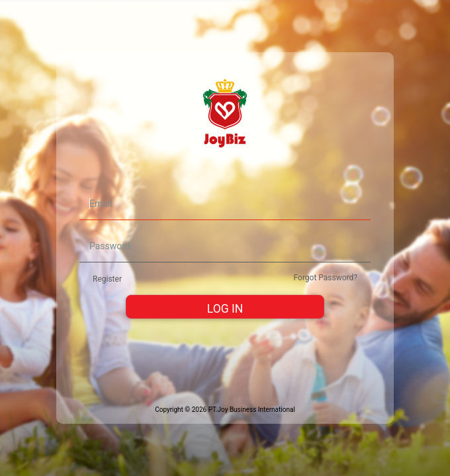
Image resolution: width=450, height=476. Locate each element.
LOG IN (225, 309)
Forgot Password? (326, 278)
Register (107, 279)
